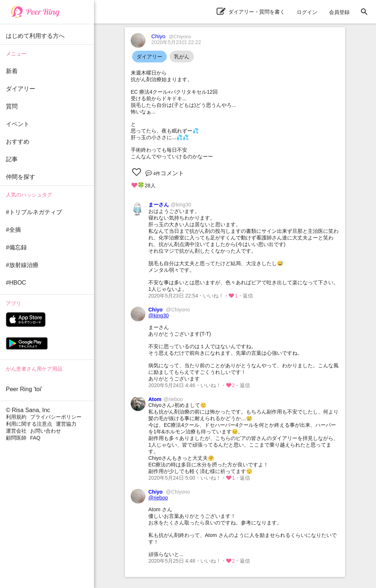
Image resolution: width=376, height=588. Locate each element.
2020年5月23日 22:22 (176, 42)
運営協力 (66, 424)
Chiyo (171, 36)
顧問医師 (16, 438)
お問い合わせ (46, 431)
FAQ (35, 438)
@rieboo (158, 498)
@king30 (158, 315)
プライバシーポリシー (56, 417)
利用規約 (16, 417)
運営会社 (16, 431)
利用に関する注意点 (29, 424)
